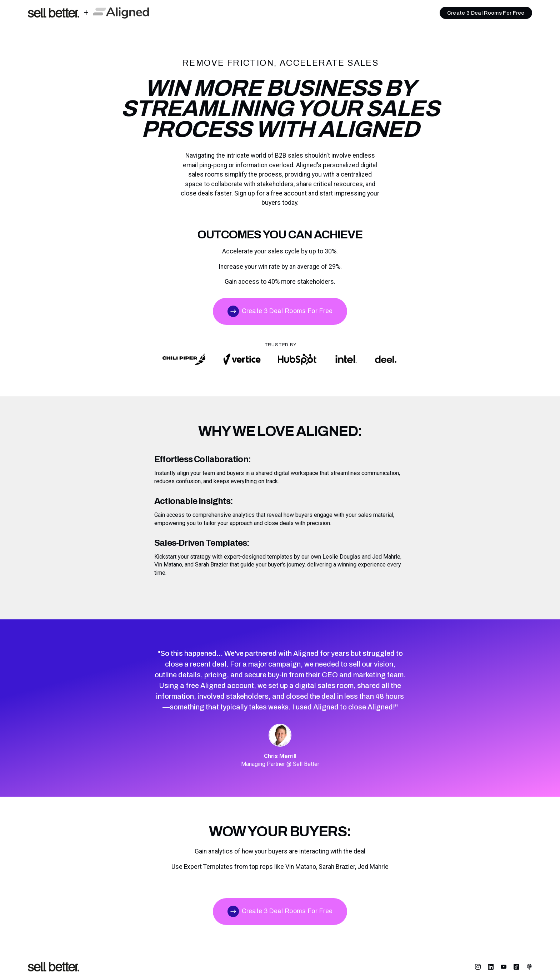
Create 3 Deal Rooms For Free (486, 13)
